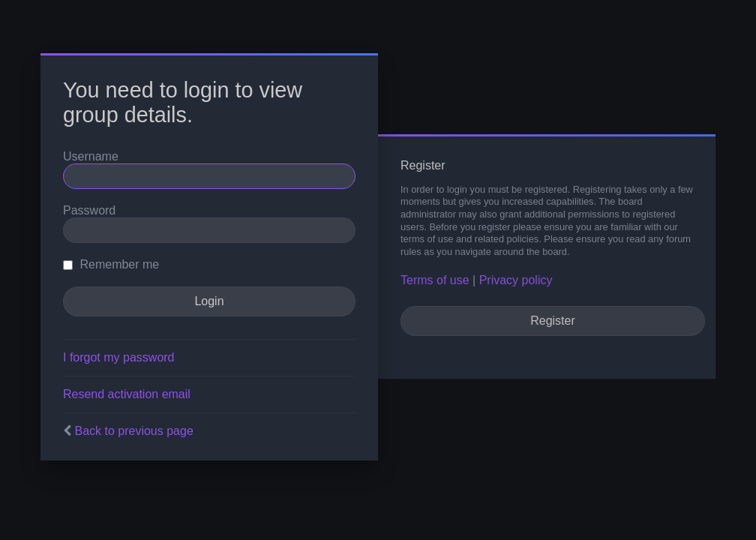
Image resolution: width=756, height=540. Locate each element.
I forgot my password (119, 357)
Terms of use (435, 280)
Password (89, 210)
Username (91, 156)
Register (553, 321)
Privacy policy (516, 280)
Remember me (111, 264)
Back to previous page (133, 431)
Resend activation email (127, 394)
